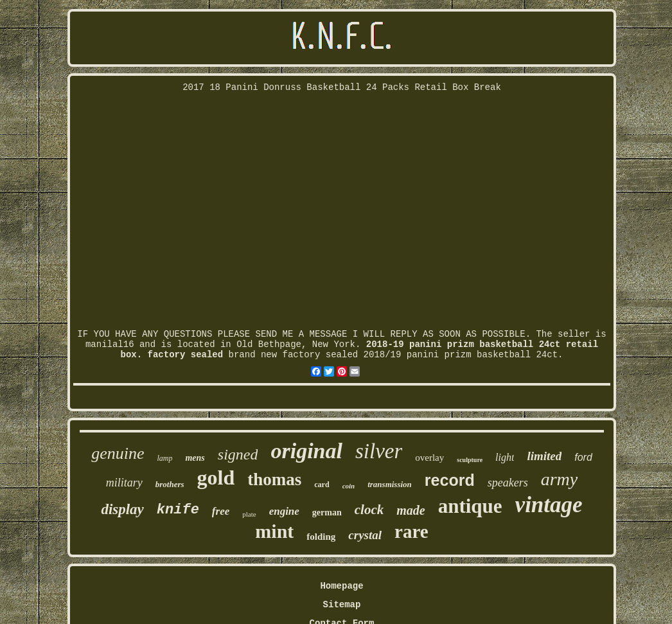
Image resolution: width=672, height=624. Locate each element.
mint (274, 531)
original (306, 451)
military (124, 483)
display (122, 509)
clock (369, 510)
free (221, 511)
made (411, 510)
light (505, 457)
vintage (549, 505)
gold (216, 477)
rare (411, 531)
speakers (508, 483)
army (560, 479)
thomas (274, 479)
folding (321, 537)
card (322, 485)
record (450, 480)
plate (249, 514)
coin (349, 486)
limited (544, 456)
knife (178, 510)
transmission (390, 484)
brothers (170, 484)
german (327, 513)
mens (195, 458)
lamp (164, 458)
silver (379, 451)
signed (238, 454)
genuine (118, 453)
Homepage (341, 586)
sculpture (470, 460)
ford (583, 457)
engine (284, 511)
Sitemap (342, 605)
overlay (429, 458)
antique (470, 506)
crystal (365, 535)
